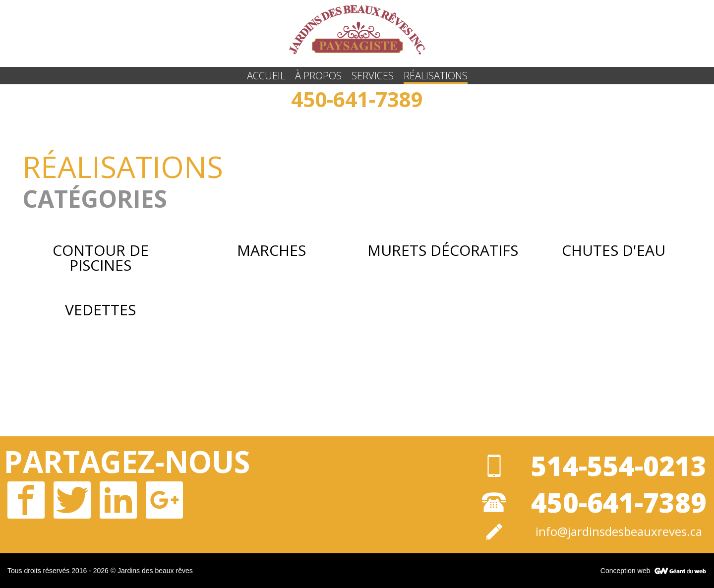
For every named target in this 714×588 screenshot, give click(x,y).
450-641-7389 (357, 99)
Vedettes (100, 310)
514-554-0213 (619, 466)
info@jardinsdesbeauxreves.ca (619, 531)
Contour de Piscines (101, 258)
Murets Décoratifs (443, 250)
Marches (271, 250)
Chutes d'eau (614, 250)
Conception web (625, 571)
